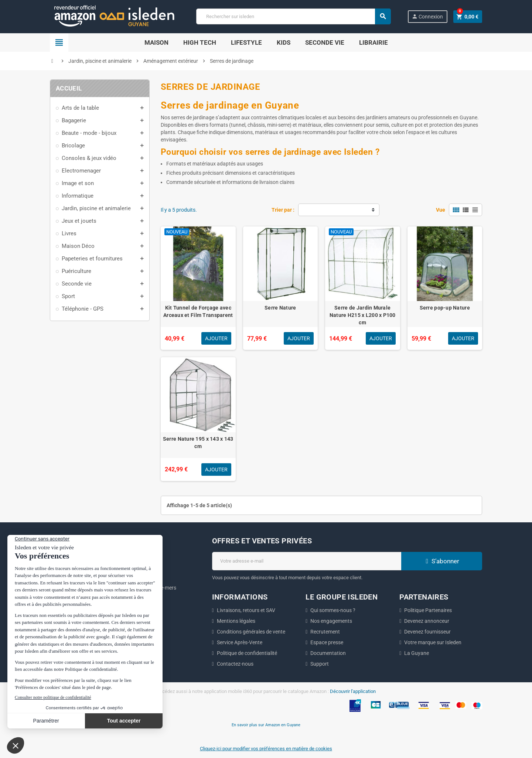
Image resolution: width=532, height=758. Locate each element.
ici (111, 599)
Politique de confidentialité (247, 653)
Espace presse (327, 642)
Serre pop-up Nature (445, 308)
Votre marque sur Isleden (433, 642)
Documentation (328, 653)
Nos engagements (331, 621)
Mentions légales (236, 621)
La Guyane (417, 653)
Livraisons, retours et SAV (246, 610)
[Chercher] (293, 16)
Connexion (427, 16)
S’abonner (441, 561)
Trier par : (283, 210)
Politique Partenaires (428, 610)
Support (320, 664)
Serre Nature (280, 308)
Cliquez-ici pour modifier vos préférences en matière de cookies (266, 749)
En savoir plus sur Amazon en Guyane (266, 725)
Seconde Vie (325, 42)
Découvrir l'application (353, 691)
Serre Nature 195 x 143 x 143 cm (198, 443)
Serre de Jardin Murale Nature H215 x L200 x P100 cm (363, 315)
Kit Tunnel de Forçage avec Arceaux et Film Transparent (198, 311)
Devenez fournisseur (427, 632)
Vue (441, 210)
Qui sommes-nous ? (333, 610)
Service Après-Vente (240, 642)
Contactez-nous (235, 664)
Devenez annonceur (427, 621)
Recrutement (325, 632)
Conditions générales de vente (251, 632)
